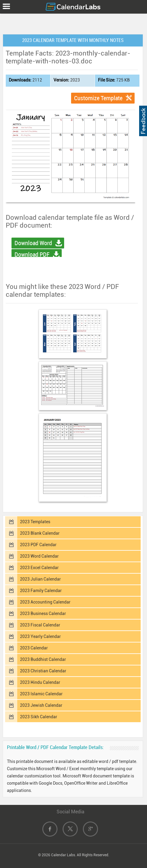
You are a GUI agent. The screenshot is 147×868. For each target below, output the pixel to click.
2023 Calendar (34, 648)
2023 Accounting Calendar (45, 602)
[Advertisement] (73, 23)
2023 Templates (35, 522)
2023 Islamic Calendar (41, 694)
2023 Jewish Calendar (41, 705)
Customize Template (98, 98)
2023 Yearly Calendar (40, 636)
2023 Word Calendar (39, 556)
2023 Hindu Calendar (40, 682)
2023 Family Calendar (41, 591)
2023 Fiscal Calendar (40, 625)
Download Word (33, 243)
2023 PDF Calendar (38, 545)
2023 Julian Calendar (40, 579)
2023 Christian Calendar (43, 671)
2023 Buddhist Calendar (43, 659)
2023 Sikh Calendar (39, 717)
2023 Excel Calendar (39, 568)
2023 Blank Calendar (40, 533)
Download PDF (32, 255)
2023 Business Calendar (43, 613)
